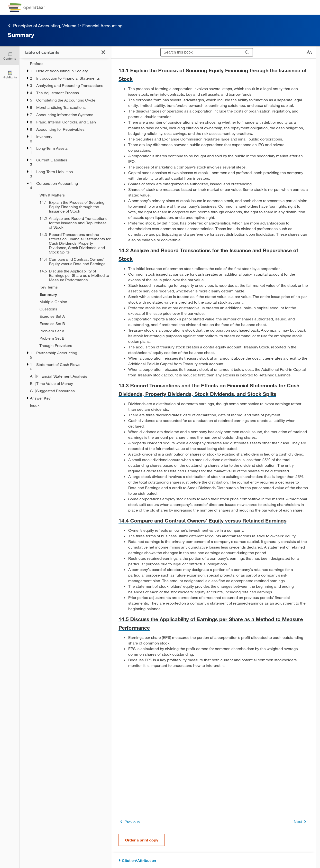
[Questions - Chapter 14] (72, 309)
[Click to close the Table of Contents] (10, 56)
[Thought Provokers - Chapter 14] (72, 345)
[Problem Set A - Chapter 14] (72, 331)
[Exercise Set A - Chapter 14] (72, 316)
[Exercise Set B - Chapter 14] (72, 324)
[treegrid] (65, 233)
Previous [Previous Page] (129, 822)
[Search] (247, 52)
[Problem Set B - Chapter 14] (72, 338)
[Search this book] (201, 52)
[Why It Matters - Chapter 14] (72, 195)
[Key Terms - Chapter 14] (72, 287)
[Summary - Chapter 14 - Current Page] (72, 294)
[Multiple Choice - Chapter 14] (72, 302)
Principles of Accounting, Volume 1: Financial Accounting (65, 26)
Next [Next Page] (301, 822)
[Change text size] (309, 52)
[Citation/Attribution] (213, 861)
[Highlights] (10, 74)
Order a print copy (142, 840)
